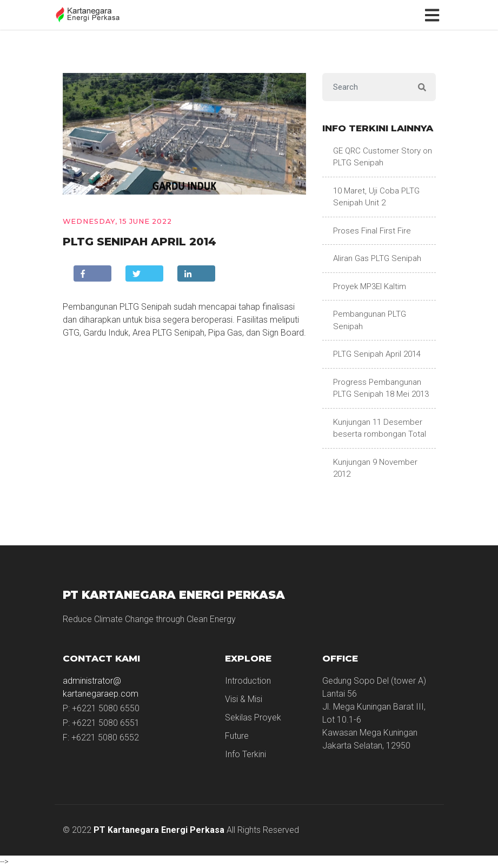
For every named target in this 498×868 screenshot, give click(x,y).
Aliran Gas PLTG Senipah (377, 258)
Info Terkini (245, 754)
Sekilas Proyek (253, 717)
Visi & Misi (244, 699)
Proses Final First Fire (372, 231)
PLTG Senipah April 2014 (377, 354)
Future (237, 736)
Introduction (248, 681)
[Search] (366, 87)
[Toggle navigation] (434, 15)
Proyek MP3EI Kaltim (370, 286)
